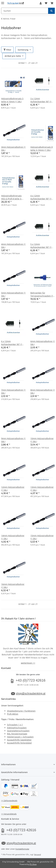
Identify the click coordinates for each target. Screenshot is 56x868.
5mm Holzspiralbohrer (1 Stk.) (13, 294)
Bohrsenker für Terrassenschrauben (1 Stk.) (42, 294)
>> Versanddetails (9, 814)
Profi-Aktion (13, 714)
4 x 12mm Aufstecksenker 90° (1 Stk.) (41, 197)
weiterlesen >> (28, 663)
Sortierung (23, 50)
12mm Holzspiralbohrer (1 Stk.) (13, 489)
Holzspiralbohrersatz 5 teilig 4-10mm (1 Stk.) (12, 100)
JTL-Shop (33, 864)
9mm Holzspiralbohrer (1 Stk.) (13, 440)
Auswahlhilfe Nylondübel (19, 743)
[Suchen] (51, 11)
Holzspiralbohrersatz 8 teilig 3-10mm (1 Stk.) (42, 149)
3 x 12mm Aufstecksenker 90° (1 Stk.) (41, 100)
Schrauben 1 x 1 (15, 725)
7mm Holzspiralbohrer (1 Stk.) (13, 391)
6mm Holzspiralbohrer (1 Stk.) (43, 343)
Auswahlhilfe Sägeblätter (19, 740)
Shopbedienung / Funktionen (21, 711)
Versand (37, 854)
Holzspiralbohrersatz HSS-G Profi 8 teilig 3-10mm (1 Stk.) (11, 197)
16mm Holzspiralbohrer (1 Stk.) (13, 586)
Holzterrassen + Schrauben (20, 737)
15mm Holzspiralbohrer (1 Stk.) (42, 537)
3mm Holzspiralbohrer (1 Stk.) (13, 149)
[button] (41, 3)
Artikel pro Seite (13, 56)
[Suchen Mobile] (25, 11)
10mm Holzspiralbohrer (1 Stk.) (42, 440)
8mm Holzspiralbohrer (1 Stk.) (43, 391)
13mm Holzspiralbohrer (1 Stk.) (42, 489)
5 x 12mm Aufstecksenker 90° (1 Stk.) (41, 246)
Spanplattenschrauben (18, 731)
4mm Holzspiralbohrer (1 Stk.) (13, 246)
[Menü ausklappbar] (3, 2)
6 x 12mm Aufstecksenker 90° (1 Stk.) (12, 343)
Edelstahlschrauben (17, 728)
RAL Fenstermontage (17, 734)
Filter (7, 50)
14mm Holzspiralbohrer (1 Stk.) (13, 537)
